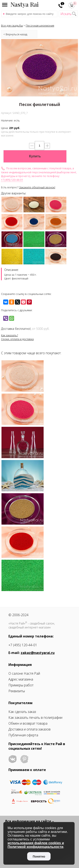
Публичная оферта (23, 735)
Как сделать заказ (22, 712)
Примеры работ (21, 685)
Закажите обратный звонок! (37, 187)
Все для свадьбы (12, 25)
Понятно (39, 857)
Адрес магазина (21, 679)
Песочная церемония (40, 25)
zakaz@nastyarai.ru (38, 653)
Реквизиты (17, 691)
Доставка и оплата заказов (29, 729)
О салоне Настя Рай (24, 673)
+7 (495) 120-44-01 (12, 180)
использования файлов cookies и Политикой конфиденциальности (36, 845)
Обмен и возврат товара (28, 723)
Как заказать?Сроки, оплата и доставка (17, 337)
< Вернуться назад (15, 34)
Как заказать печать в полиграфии (35, 718)
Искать (66, 14)
